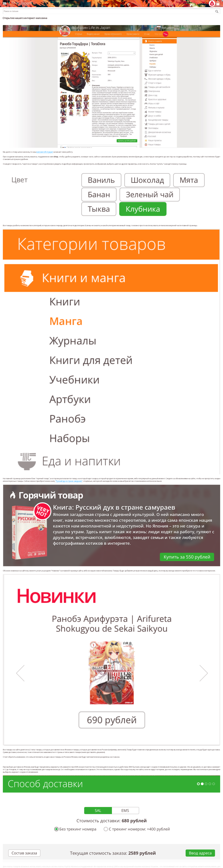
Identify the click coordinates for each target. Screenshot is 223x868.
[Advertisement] (111, 864)
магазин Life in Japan (45, 152)
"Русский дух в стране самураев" (69, 481)
